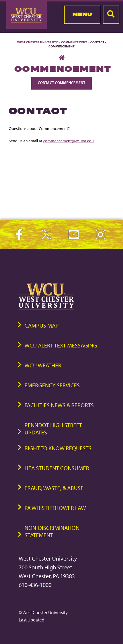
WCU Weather (43, 365)
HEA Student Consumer (57, 468)
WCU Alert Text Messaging (61, 345)
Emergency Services (52, 385)
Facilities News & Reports (59, 405)
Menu (82, 14)
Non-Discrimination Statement (52, 531)
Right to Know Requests (58, 448)
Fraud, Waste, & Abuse (54, 488)
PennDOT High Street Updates (53, 429)
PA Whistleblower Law (55, 508)
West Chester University (38, 42)
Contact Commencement (61, 83)
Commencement (74, 42)
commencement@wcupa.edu (69, 141)
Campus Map (42, 325)
